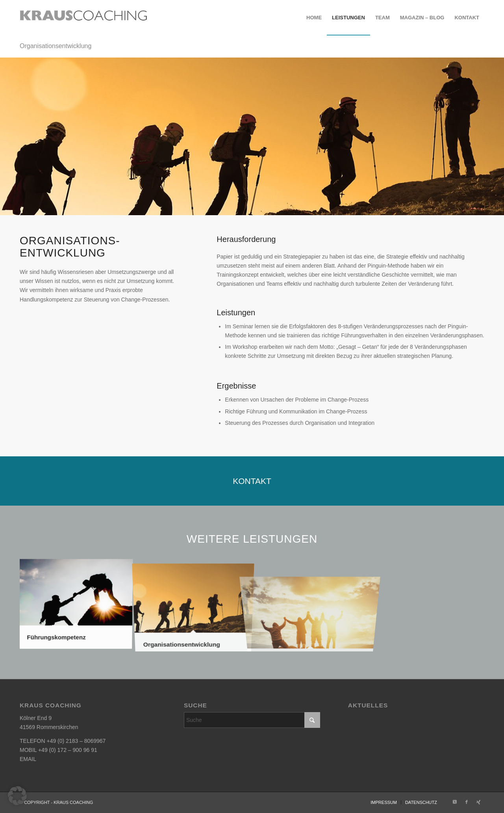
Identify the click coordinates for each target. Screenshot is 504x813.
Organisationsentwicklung (56, 46)
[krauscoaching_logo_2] (83, 18)
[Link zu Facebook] (467, 802)
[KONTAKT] (252, 481)
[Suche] (252, 720)
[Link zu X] (455, 802)
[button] (17, 796)
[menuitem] (314, 18)
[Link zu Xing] (478, 802)
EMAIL (28, 759)
